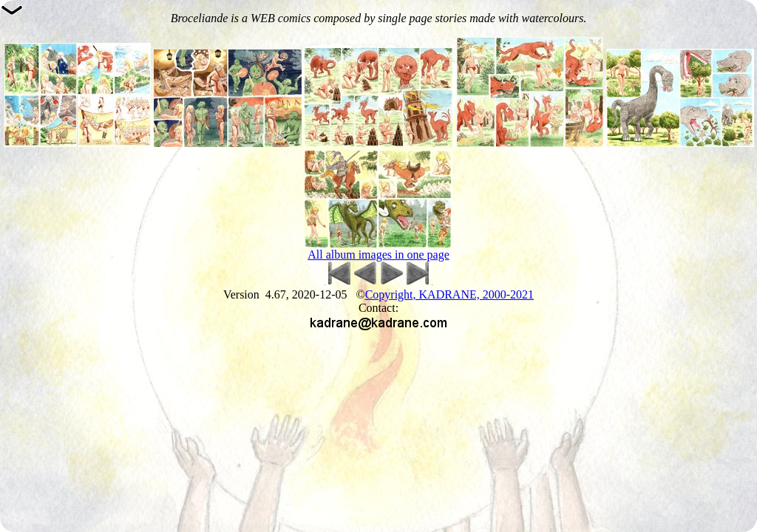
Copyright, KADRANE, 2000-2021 (449, 294)
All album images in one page (378, 255)
